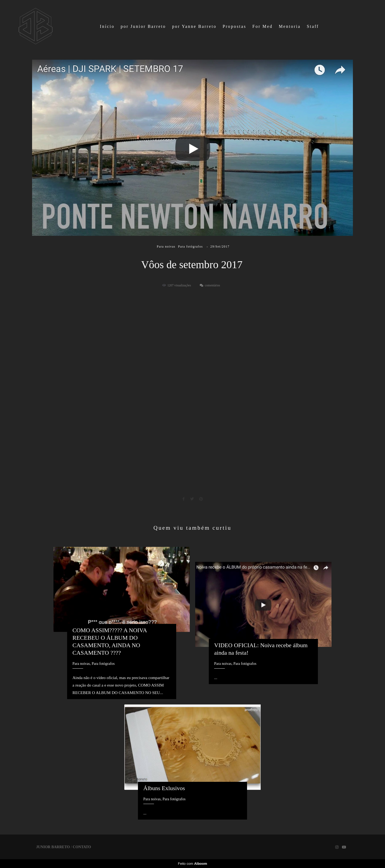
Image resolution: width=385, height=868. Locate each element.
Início (107, 26)
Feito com (192, 864)
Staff (313, 26)
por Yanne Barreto (194, 26)
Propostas (234, 26)
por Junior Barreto (143, 26)
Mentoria (290, 26)
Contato (82, 847)
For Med (263, 26)
